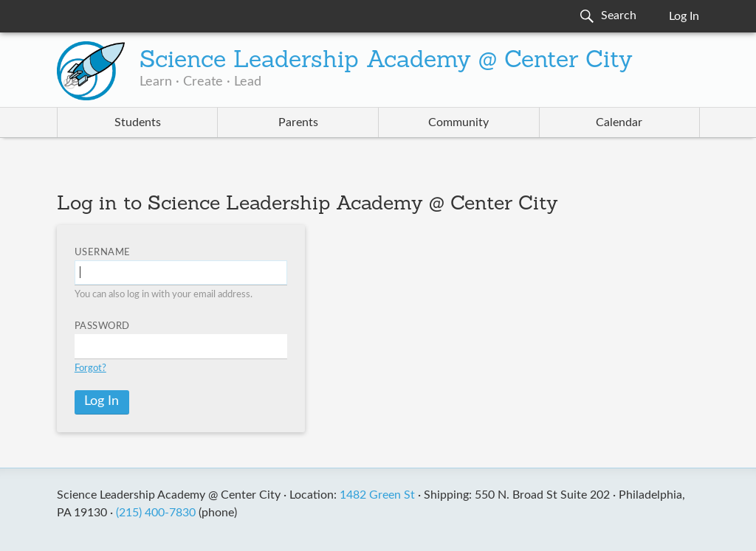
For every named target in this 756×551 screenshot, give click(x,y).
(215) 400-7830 (156, 513)
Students (138, 122)
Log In (684, 16)
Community (458, 122)
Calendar (619, 122)
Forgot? (90, 368)
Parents (298, 122)
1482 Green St (377, 495)
